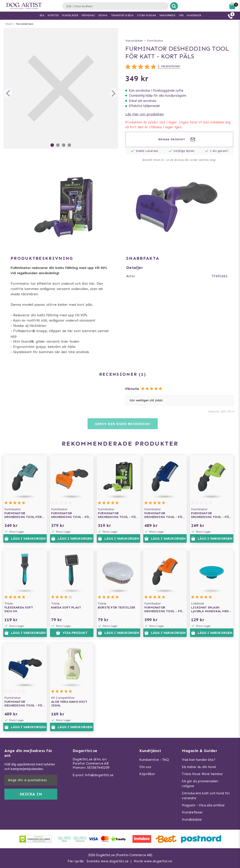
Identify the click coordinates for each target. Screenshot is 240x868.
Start (9, 24)
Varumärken (25, 24)
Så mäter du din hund (199, 767)
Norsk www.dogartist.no (153, 861)
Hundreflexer (192, 812)
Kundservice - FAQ (154, 760)
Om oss (145, 767)
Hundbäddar (192, 820)
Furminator (155, 41)
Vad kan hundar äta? (199, 760)
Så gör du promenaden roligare (200, 784)
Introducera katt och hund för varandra (206, 796)
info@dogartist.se (99, 775)
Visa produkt (72, 633)
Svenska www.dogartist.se (108, 861)
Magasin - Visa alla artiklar (203, 805)
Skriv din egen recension (123, 424)
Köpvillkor (147, 774)
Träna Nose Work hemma (202, 774)
